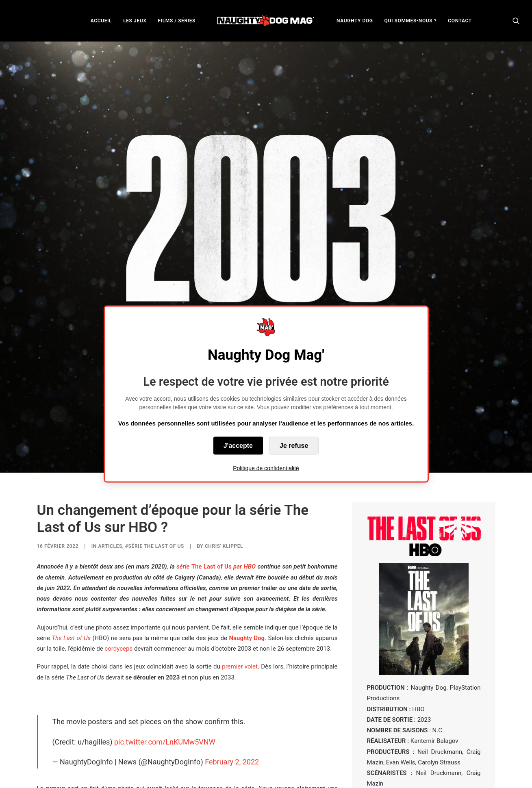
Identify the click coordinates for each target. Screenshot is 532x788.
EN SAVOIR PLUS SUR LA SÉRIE (424, 719)
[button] (516, 21)
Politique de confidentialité (266, 468)
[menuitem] (101, 21)
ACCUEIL (101, 21)
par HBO (244, 485)
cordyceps (118, 567)
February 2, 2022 (232, 681)
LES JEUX (135, 21)
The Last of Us (212, 485)
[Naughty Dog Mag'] (266, 21)
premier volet (240, 585)
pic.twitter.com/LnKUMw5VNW (165, 661)
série (184, 485)
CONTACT (460, 21)
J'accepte (238, 446)
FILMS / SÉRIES (177, 21)
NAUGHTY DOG (355, 21)
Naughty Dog (247, 557)
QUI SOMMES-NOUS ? (411, 21)
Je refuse (294, 446)
